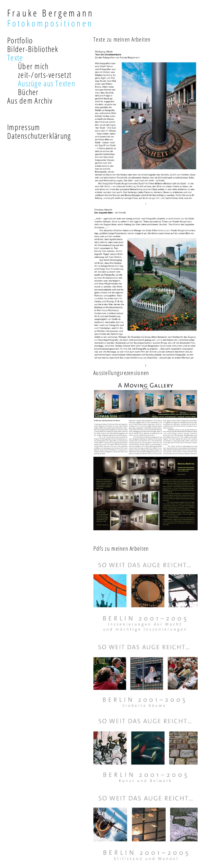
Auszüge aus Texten (47, 83)
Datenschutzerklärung (39, 136)
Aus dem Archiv (30, 100)
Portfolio (20, 40)
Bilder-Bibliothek (33, 49)
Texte (15, 57)
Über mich (33, 66)
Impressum (24, 127)
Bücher (28, 92)
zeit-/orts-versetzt (45, 75)
